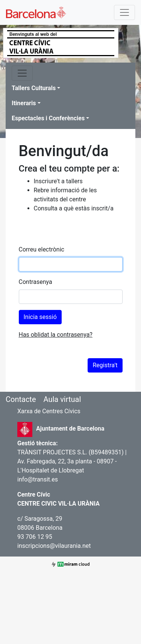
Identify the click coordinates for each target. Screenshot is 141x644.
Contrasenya (36, 282)
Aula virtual (62, 399)
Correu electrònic (42, 249)
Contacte (21, 399)
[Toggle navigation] (124, 12)
